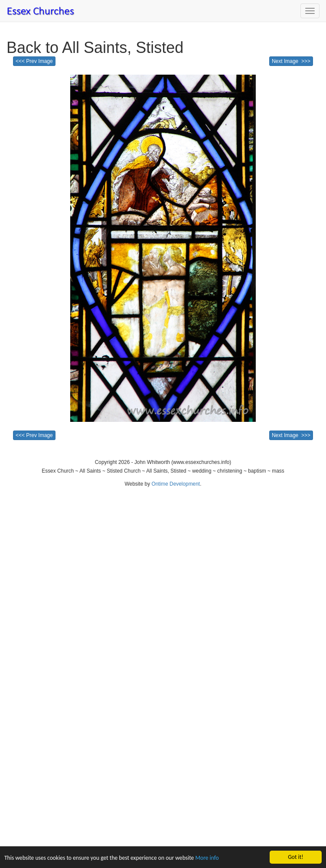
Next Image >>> (291, 61)
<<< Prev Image (34, 61)
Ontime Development (176, 484)
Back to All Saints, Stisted (95, 48)
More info (207, 858)
